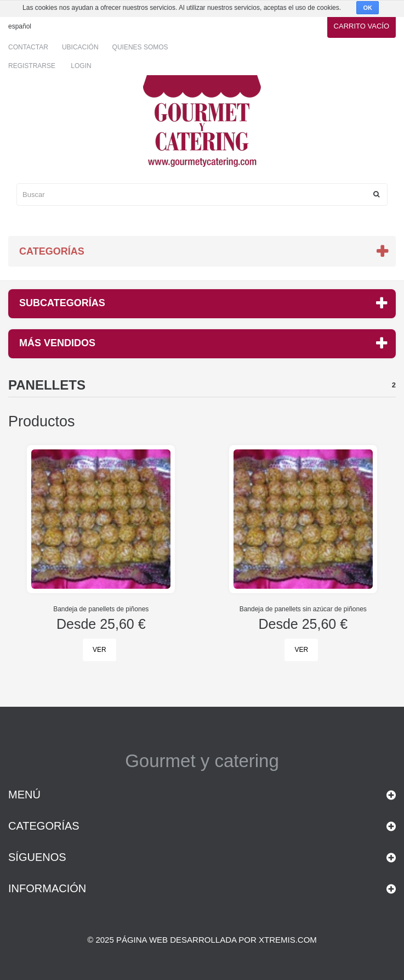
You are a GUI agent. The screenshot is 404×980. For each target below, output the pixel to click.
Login (81, 66)
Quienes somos (140, 47)
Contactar (28, 47)
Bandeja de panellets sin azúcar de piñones (303, 609)
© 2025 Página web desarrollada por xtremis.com (202, 940)
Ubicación (80, 47)
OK (368, 8)
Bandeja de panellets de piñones (101, 609)
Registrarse (32, 66)
